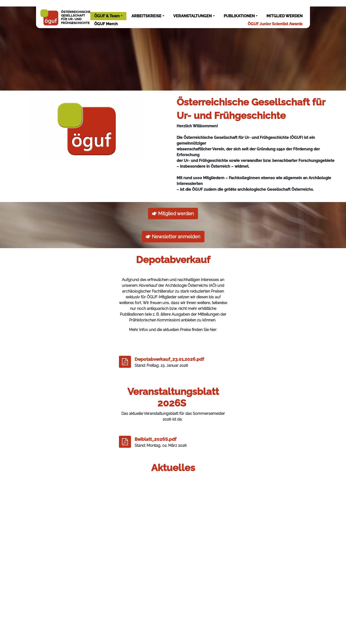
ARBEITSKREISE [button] (146, 16)
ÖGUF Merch (106, 24)
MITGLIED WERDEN (284, 16)
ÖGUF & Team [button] (107, 16)
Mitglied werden (173, 214)
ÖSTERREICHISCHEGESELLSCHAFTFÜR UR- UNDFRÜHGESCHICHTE (65, 17)
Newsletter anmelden (173, 237)
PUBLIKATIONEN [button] (239, 16)
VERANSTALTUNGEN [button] (192, 16)
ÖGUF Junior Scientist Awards (275, 24)
